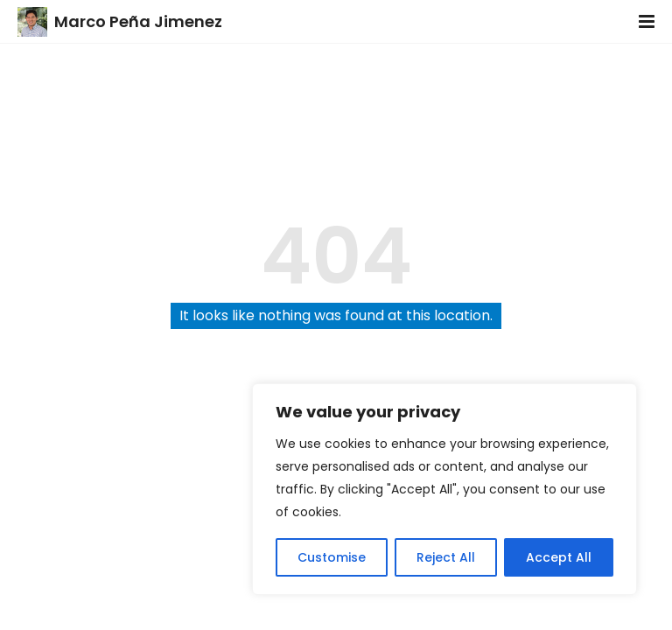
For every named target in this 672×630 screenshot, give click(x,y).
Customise (332, 557)
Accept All (559, 557)
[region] (444, 489)
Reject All (446, 557)
